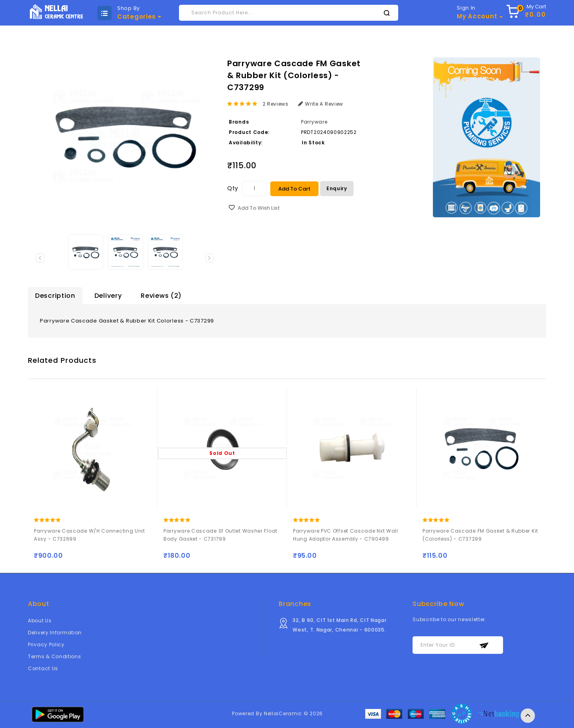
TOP (528, 716)
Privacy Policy (46, 644)
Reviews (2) (161, 296)
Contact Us (43, 668)
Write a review (321, 104)
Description (55, 296)
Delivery (108, 296)
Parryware (314, 122)
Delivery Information (55, 633)
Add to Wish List (259, 208)
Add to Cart (294, 189)
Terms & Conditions (55, 656)
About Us (40, 621)
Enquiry (337, 188)
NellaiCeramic (283, 713)
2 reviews (276, 104)
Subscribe (484, 645)
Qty (233, 188)
